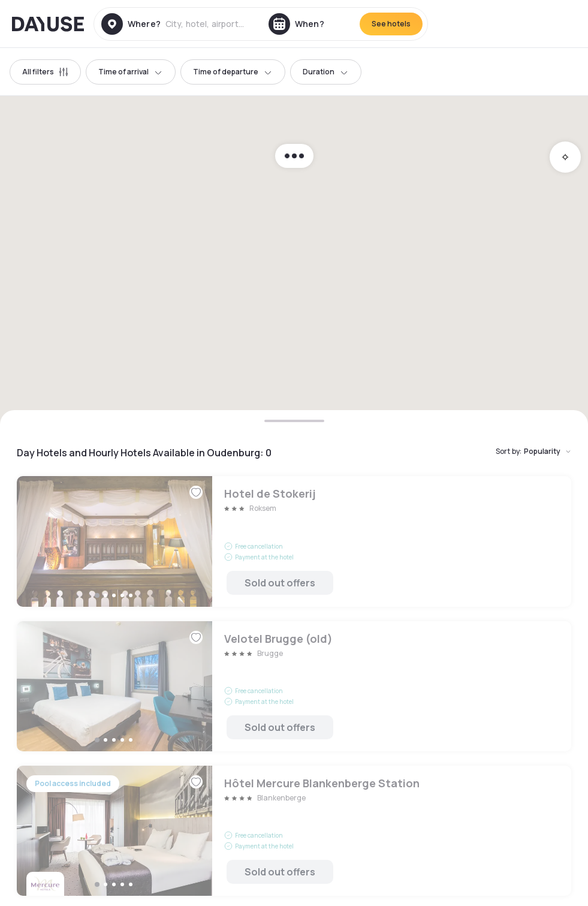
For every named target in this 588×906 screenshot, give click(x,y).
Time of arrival (131, 72)
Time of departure (233, 72)
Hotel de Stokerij (294, 541)
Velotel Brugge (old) (294, 686)
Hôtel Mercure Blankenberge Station (294, 831)
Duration (326, 72)
